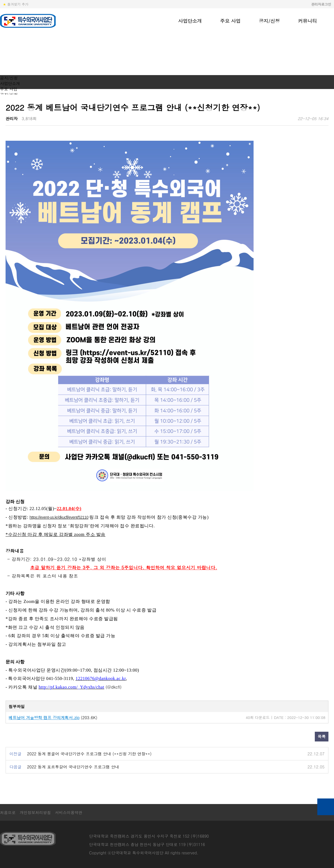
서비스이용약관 (69, 812)
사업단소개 (190, 21)
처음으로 (8, 812)
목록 (322, 736)
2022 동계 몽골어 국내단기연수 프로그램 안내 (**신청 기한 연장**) (89, 754)
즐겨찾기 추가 (16, 4)
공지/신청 (269, 21)
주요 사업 (230, 21)
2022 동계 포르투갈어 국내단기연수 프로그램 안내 (73, 767)
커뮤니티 (308, 21)
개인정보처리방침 (35, 812)
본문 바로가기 (0, 0)
